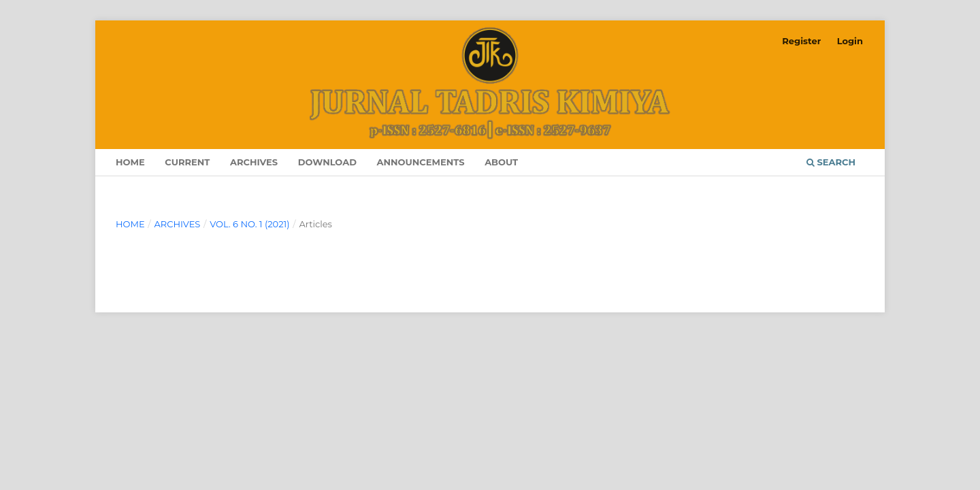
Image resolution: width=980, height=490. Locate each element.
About (501, 162)
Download (327, 162)
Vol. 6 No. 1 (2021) (249, 224)
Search (831, 162)
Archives (254, 162)
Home (130, 162)
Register (801, 41)
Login (850, 41)
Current (187, 162)
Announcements (421, 162)
